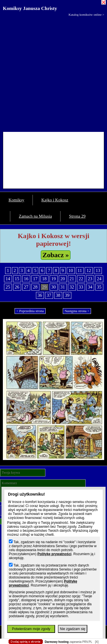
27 (26, 287)
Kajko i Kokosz (55, 200)
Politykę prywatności (54, 554)
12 (89, 270)
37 (49, 295)
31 (63, 287)
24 (99, 279)
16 (26, 279)
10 (71, 270)
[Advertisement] (53, 73)
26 (17, 287)
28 (35, 287)
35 (99, 287)
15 (17, 279)
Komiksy (16, 200)
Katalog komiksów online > (86, 15)
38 (58, 295)
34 (90, 287)
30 (54, 287)
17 (35, 279)
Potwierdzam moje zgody (31, 629)
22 (81, 279)
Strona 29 (77, 216)
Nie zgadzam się (73, 629)
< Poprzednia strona (30, 311)
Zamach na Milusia (35, 216)
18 (45, 279)
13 (98, 270)
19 (54, 279)
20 (63, 279)
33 (81, 287)
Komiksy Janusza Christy (30, 8)
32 (72, 287)
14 (8, 279)
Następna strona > (77, 311)
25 (8, 287)
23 (90, 279)
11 (80, 270)
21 (72, 279)
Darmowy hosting (57, 642)
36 (40, 295)
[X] (97, 642)
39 (67, 295)
